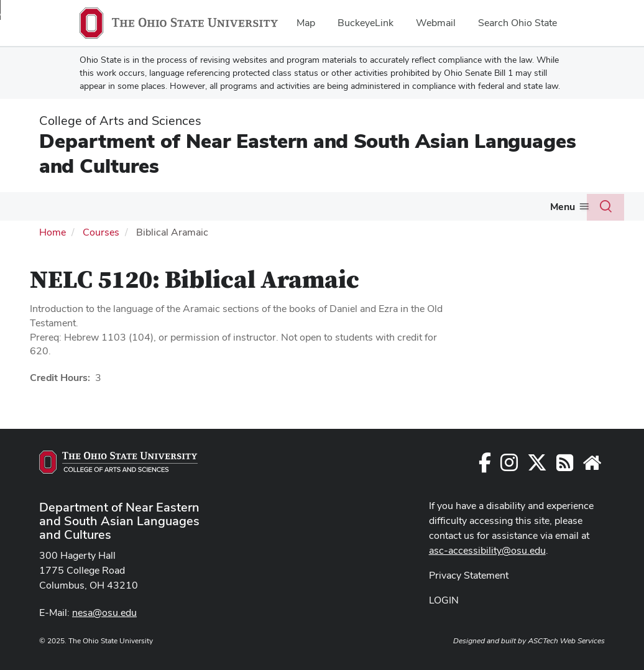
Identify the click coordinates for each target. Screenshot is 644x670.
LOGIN (444, 600)
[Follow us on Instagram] (509, 466)
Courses (101, 232)
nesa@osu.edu (104, 613)
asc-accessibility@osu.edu (487, 550)
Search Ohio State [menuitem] (517, 23)
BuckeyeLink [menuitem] (366, 23)
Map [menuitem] (306, 23)
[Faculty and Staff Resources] (592, 466)
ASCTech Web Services (566, 641)
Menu (563, 207)
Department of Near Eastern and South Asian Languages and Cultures (308, 153)
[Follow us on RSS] (565, 466)
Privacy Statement (469, 575)
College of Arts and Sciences (120, 121)
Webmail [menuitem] (436, 23)
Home (53, 232)
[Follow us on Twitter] (537, 466)
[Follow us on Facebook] (485, 466)
